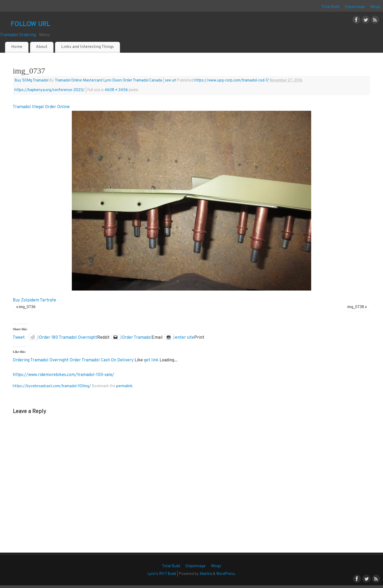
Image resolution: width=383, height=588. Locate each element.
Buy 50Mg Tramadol (31, 81)
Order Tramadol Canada (142, 81)
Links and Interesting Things (88, 47)
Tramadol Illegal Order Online (41, 107)
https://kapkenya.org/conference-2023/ (49, 90)
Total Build (330, 7)
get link (151, 360)
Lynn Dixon (113, 81)
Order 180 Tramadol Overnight (68, 337)
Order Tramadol (137, 337)
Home (17, 47)
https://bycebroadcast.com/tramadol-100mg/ (52, 386)
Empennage (355, 7)
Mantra (206, 574)
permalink (124, 386)
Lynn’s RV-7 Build (162, 574)
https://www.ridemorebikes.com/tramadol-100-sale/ (63, 375)
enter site (185, 337)
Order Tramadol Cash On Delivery (102, 360)
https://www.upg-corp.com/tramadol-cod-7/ (232, 81)
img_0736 (27, 307)
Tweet (19, 337)
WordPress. (226, 574)
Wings (375, 7)
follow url (30, 24)
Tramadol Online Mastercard (79, 81)
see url (170, 81)
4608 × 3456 (116, 90)
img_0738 (356, 307)
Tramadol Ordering (18, 35)
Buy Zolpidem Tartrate (34, 300)
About (42, 47)
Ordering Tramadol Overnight (41, 360)
